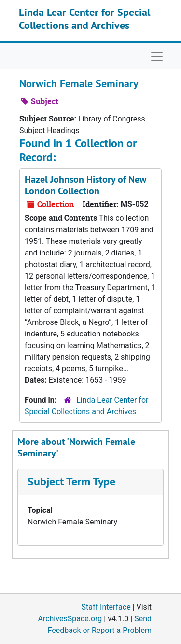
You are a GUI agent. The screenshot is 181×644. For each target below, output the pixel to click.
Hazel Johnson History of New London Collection (85, 185)
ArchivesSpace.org (70, 619)
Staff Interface (106, 607)
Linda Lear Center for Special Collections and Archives (84, 18)
